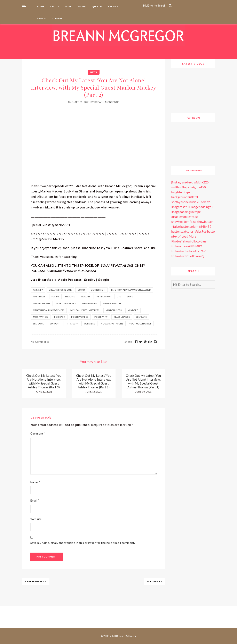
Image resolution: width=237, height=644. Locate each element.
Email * (35, 500)
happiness (39, 297)
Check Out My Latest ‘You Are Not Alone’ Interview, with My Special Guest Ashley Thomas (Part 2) (94, 381)
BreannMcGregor (60, 290)
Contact (58, 18)
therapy (73, 324)
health (85, 297)
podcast (60, 317)
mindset (133, 310)
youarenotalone (112, 324)
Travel (41, 18)
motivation (41, 317)
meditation (89, 303)
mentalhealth (112, 303)
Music (68, 6)
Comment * (38, 433)
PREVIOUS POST (36, 581)
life (119, 297)
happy (55, 297)
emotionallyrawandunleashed (131, 290)
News (94, 72)
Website (36, 519)
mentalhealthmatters (85, 310)
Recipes (113, 6)
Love (130, 297)
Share (129, 342)
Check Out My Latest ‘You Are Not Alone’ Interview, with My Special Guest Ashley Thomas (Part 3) (44, 381)
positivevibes (80, 317)
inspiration (103, 297)
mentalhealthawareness (49, 310)
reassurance (122, 317)
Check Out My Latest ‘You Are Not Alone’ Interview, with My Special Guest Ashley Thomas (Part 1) (143, 381)
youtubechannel (140, 324)
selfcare (141, 317)
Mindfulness (114, 310)
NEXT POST (155, 581)
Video (82, 6)
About (54, 6)
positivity (101, 317)
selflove (38, 324)
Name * (35, 482)
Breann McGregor (107, 102)
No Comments (40, 342)
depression (98, 290)
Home (40, 6)
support (56, 324)
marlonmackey (66, 303)
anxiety (38, 290)
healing (70, 297)
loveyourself (42, 303)
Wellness (89, 324)
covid (81, 290)
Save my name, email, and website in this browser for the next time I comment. (83, 543)
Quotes (97, 6)
